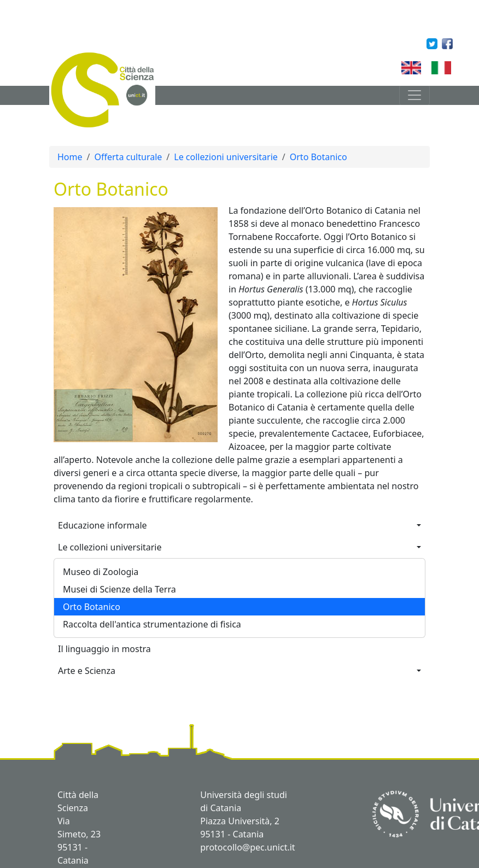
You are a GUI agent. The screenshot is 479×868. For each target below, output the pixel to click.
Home (70, 157)
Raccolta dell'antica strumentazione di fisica (152, 624)
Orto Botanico (319, 157)
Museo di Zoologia (101, 572)
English (427, 68)
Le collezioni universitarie (226, 157)
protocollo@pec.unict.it (247, 847)
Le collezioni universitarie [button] (110, 547)
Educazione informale (103, 525)
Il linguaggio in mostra (104, 649)
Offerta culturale (128, 157)
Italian (455, 68)
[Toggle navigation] (414, 95)
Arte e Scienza (87, 671)
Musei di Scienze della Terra (119, 589)
